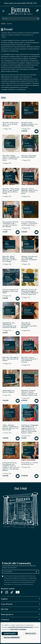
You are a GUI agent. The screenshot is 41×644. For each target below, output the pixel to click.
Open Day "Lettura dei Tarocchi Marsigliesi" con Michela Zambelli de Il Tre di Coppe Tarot (30, 292)
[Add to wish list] (18, 104)
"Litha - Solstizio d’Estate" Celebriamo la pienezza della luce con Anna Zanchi (11, 427)
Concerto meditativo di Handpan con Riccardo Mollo (11, 291)
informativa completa (18, 629)
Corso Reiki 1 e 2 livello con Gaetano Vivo (30, 463)
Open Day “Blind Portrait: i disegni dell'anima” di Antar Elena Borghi (10, 259)
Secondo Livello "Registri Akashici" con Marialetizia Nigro (29, 124)
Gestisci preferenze (12, 637)
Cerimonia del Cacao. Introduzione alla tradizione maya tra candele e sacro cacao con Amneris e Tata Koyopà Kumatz (11, 467)
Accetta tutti (10, 633)
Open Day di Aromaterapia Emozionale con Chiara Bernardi (29, 325)
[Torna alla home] (21, 11)
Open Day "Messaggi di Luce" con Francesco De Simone (11, 359)
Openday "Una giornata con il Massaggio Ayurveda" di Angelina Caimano (29, 259)
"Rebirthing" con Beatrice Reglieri (8, 391)
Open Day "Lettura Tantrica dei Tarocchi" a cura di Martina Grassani (30, 360)
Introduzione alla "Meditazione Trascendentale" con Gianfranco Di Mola (9, 325)
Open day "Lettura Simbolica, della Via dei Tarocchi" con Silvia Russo (29, 191)
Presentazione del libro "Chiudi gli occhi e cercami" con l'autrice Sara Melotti (11, 224)
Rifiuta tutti (31, 633)
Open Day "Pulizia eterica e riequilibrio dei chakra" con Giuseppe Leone (11, 158)
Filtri (3, 97)
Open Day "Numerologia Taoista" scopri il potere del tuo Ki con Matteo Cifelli (11, 191)
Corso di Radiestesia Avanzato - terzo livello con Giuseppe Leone (29, 223)
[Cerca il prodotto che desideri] (19, 19)
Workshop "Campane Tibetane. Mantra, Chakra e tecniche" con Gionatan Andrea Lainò (29, 393)
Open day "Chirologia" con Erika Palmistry (29, 156)
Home (3, 24)
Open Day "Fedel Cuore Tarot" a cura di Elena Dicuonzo (11, 124)
